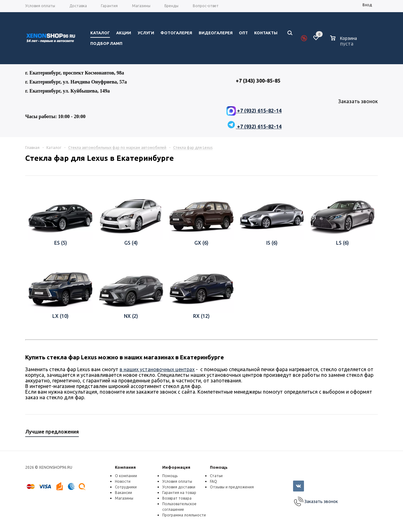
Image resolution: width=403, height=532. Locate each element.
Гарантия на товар (179, 493)
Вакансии (123, 493)
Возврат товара (177, 498)
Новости (123, 481)
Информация (176, 467)
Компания (125, 467)
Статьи (216, 476)
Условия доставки (179, 487)
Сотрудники (126, 487)
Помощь (219, 467)
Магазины (124, 498)
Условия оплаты (177, 481)
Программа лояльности (184, 515)
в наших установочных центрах (157, 369)
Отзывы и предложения (232, 487)
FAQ (213, 481)
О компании (126, 476)
